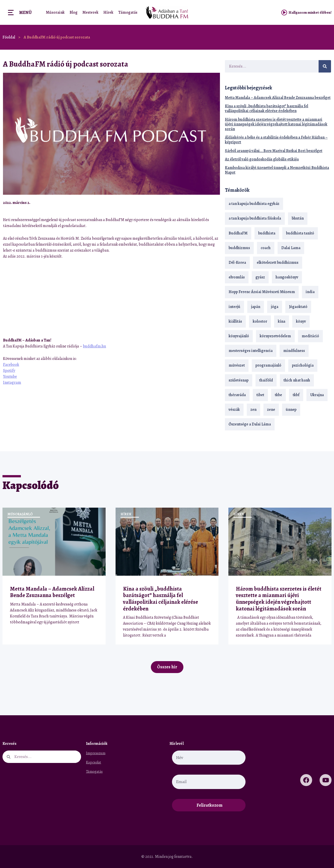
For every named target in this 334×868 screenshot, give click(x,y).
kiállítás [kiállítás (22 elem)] (235, 321)
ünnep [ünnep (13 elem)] (291, 410)
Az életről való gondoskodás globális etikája (262, 159)
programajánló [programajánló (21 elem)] (268, 365)
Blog (74, 12)
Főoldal (9, 37)
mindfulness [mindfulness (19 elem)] (294, 351)
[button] (203, 203)
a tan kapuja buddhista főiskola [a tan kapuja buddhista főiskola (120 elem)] (255, 218)
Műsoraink (55, 12)
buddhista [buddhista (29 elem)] (267, 233)
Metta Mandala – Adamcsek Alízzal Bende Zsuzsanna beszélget (278, 98)
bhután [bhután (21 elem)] (298, 218)
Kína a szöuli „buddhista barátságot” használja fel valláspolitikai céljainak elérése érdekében (267, 108)
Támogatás (128, 12)
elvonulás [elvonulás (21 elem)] (237, 277)
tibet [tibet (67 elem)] (260, 395)
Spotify (9, 371)
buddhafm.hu (95, 346)
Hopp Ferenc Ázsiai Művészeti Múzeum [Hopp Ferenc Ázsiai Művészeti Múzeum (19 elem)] (262, 292)
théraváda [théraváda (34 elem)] (237, 395)
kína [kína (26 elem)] (282, 321)
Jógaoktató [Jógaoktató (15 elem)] (298, 307)
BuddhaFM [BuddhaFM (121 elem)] (238, 233)
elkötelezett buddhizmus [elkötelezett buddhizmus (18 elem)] (278, 263)
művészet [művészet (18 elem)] (237, 365)
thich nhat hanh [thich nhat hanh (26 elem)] (297, 380)
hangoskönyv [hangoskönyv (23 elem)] (287, 277)
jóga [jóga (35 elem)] (275, 307)
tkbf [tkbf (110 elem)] (296, 395)
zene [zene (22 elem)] (271, 410)
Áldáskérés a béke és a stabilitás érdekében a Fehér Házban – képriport (276, 140)
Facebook (11, 365)
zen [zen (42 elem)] (253, 410)
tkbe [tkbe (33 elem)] (278, 395)
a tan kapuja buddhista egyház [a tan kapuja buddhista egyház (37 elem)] (254, 204)
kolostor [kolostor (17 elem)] (260, 321)
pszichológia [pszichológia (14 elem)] (303, 365)
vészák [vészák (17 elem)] (234, 410)
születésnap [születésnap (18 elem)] (239, 380)
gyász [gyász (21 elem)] (260, 277)
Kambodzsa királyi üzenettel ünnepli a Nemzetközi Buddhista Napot (277, 170)
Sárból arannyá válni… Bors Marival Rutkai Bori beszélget (274, 151)
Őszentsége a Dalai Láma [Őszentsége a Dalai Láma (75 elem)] (250, 424)
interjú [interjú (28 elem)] (234, 307)
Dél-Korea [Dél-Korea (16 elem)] (237, 263)
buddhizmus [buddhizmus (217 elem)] (239, 248)
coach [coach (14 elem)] (266, 248)
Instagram (12, 382)
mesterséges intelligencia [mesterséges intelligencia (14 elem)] (251, 351)
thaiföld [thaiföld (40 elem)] (266, 380)
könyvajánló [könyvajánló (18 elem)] (239, 336)
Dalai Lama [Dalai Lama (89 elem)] (291, 248)
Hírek (108, 12)
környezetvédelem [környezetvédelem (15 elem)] (275, 336)
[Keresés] (325, 66)
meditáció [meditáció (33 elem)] (310, 336)
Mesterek (90, 12)
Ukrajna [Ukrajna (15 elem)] (317, 395)
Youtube (10, 377)
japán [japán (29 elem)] (256, 307)
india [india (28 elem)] (310, 292)
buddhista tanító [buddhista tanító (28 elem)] (300, 233)
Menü (25, 12)
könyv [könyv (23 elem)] (301, 321)
